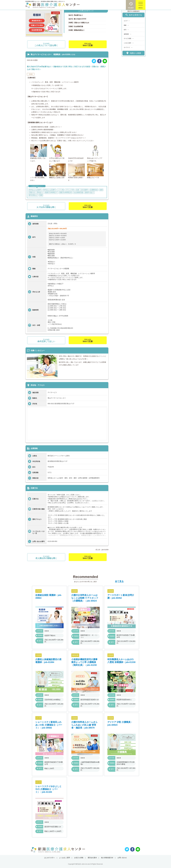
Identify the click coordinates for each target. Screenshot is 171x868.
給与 (39, 641)
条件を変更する (133, 15)
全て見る (119, 581)
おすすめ (39, 631)
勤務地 (39, 635)
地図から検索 (133, 53)
